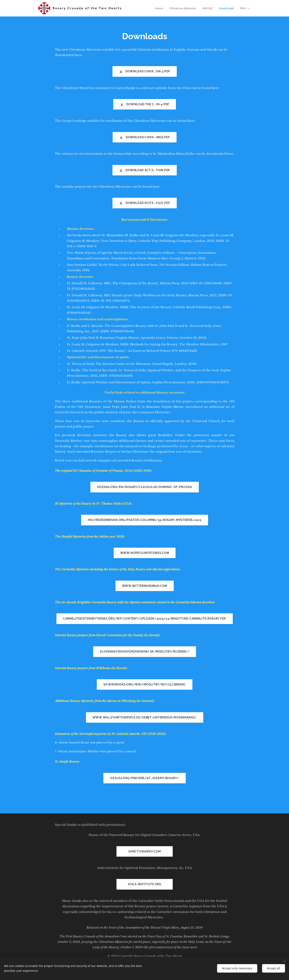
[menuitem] (161, 8)
